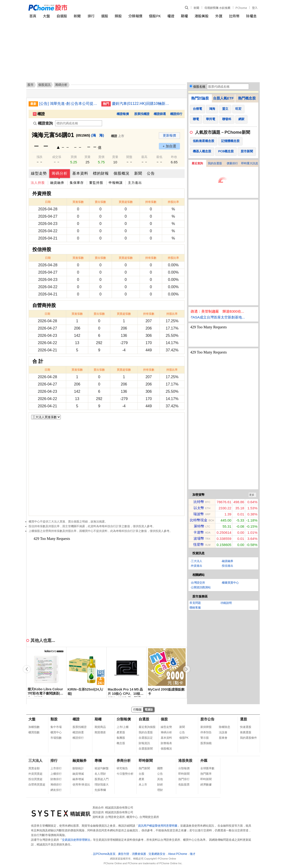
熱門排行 (184, 779)
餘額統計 (78, 768)
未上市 (143, 785)
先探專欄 (100, 790)
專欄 (98, 760)
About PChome (177, 854)
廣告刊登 (124, 854)
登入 (255, 8)
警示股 (205, 738)
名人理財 (100, 774)
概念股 (121, 743)
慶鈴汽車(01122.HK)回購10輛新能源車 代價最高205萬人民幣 (141, 104)
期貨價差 (100, 732)
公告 (151, 173)
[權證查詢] (79, 123)
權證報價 (123, 114)
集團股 (121, 738)
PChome (241, 8)
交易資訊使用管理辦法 (76, 840)
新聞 (196, 8)
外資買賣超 (35, 774)
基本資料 (80, 173)
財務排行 (56, 779)
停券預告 (206, 732)
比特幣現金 (199, 520)
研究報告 (122, 768)
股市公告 (207, 719)
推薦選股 (246, 732)
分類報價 (135, 16)
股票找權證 (142, 114)
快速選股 (246, 727)
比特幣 (234, 16)
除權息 (251, 16)
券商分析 (124, 760)
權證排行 (176, 114)
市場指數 (56, 738)
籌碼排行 (56, 785)
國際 (160, 768)
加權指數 (34, 727)
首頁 (33, 16)
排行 (91, 16)
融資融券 (57, 183)
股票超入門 (102, 779)
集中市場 (56, 727)
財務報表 (166, 743)
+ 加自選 (169, 146)
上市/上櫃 (123, 727)
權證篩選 (160, 114)
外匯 (219, 16)
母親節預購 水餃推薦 (217, 8)
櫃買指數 (34, 732)
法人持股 (38, 183)
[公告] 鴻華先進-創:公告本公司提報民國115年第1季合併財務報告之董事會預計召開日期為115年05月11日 (69, 104)
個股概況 (122, 173)
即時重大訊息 (250, 163)
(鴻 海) (97, 135)
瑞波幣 (199, 514)
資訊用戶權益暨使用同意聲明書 (158, 826)
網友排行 (56, 790)
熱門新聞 (144, 768)
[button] (187, 669)
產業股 (121, 732)
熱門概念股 (247, 98)
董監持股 (96, 183)
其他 (160, 779)
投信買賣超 (35, 779)
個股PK (155, 16)
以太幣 (199, 508)
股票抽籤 (206, 743)
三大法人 (197, 561)
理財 (160, 790)
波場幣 (199, 538)
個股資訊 (44, 85)
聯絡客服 (195, 608)
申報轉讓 (116, 183)
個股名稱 (199, 87)
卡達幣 (199, 532)
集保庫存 (77, 183)
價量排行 (232, 163)
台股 (141, 774)
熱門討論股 (200, 98)
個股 (164, 719)
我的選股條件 (248, 738)
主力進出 (135, 183)
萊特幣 (199, 526)
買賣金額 (34, 768)
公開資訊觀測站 (201, 587)
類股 (118, 16)
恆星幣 (199, 544)
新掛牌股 (206, 727)
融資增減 (78, 774)
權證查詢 (43, 123)
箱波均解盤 (102, 768)
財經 (160, 785)
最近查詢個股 (147, 727)
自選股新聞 (146, 749)
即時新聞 (146, 760)
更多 (252, 495)
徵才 (193, 854)
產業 (141, 779)
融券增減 (78, 779)
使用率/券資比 (81, 785)
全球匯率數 (207, 768)
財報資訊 (144, 743)
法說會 (223, 732)
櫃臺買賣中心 (230, 583)
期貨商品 (100, 727)
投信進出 (228, 566)
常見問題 (195, 603)
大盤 (46, 16)
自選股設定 (146, 738)
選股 (105, 16)
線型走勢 (39, 173)
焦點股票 (184, 785)
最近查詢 (197, 163)
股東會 (223, 738)
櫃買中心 (56, 732)
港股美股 (202, 16)
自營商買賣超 (37, 785)
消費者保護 (139, 854)
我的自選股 (215, 163)
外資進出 (197, 566)
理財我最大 (102, 785)
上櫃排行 (56, 774)
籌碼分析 (60, 173)
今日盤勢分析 (125, 774)
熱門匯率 (206, 774)
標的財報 (101, 173)
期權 (184, 16)
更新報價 (169, 135)
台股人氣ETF (223, 98)
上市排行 (56, 768)
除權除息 (225, 727)
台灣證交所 (198, 583)
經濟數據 (206, 785)
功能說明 (226, 603)
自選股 (62, 16)
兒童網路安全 (157, 854)
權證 (171, 16)
